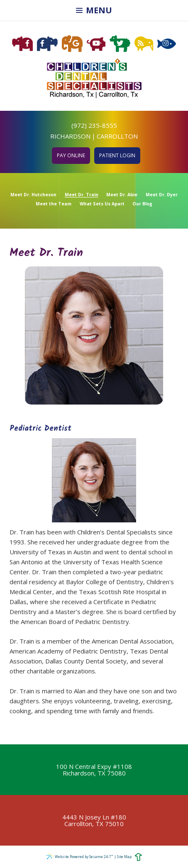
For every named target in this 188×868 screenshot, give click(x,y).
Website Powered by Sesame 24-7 (80, 856)
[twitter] (120, 44)
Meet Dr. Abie (122, 195)
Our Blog (142, 204)
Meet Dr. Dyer (162, 195)
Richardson (70, 136)
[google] (72, 44)
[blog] (144, 44)
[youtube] (96, 44)
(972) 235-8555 (94, 125)
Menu (94, 10)
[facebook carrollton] (47, 44)
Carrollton (117, 136)
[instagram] (167, 44)
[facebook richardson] (22, 44)
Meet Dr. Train (82, 195)
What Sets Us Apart (102, 204)
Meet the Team (54, 204)
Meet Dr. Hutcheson (33, 195)
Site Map (124, 857)
